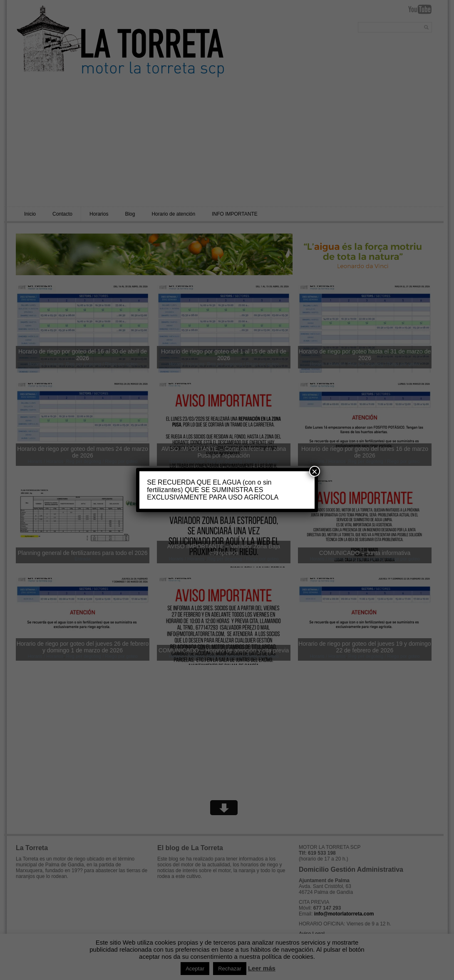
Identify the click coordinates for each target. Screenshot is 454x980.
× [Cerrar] (315, 471)
